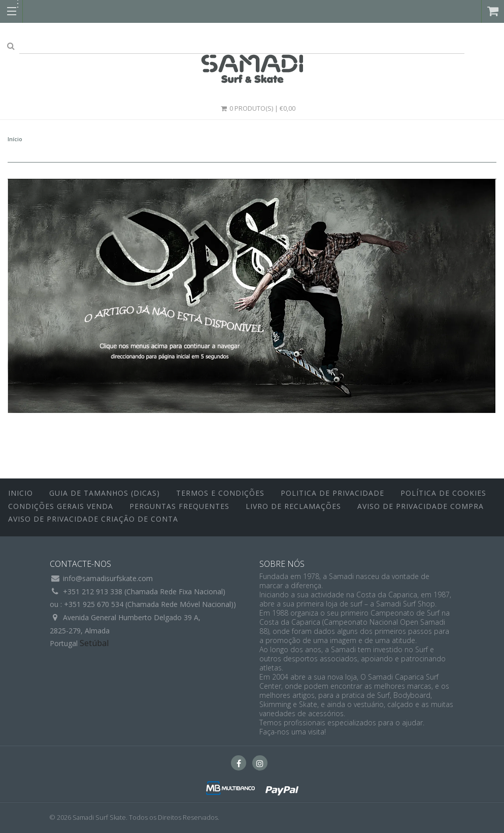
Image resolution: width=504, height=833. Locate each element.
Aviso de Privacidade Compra (421, 506)
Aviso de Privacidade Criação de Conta (93, 519)
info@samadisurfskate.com (108, 578)
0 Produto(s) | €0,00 (258, 108)
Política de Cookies (443, 493)
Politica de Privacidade (332, 493)
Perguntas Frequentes (179, 506)
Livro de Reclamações (293, 506)
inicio (21, 493)
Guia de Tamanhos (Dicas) (105, 493)
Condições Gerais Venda (61, 506)
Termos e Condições (220, 493)
